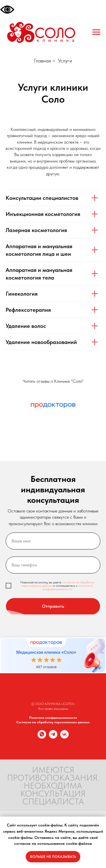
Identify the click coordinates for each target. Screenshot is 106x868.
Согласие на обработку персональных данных (53, 722)
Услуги (65, 61)
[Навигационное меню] (96, 32)
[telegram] (53, 737)
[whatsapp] (42, 737)
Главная (42, 61)
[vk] (64, 737)
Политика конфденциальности (53, 718)
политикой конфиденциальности (68, 587)
